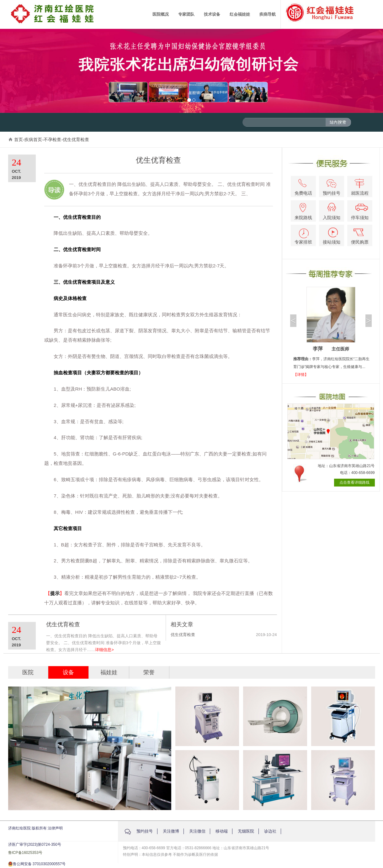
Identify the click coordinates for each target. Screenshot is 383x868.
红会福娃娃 (240, 14)
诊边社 (270, 831)
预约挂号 (332, 187)
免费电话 (303, 187)
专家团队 (186, 14)
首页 (19, 139)
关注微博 (171, 831)
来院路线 (303, 212)
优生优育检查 (76, 139)
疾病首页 (33, 139)
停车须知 (360, 212)
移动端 (222, 831)
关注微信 (197, 831)
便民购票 (360, 237)
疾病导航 (268, 14)
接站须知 (332, 236)
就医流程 (360, 187)
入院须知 (332, 211)
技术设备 (212, 14)
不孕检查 (52, 139)
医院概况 (161, 14)
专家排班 (303, 237)
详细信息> (104, 650)
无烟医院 (246, 831)
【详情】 (301, 375)
